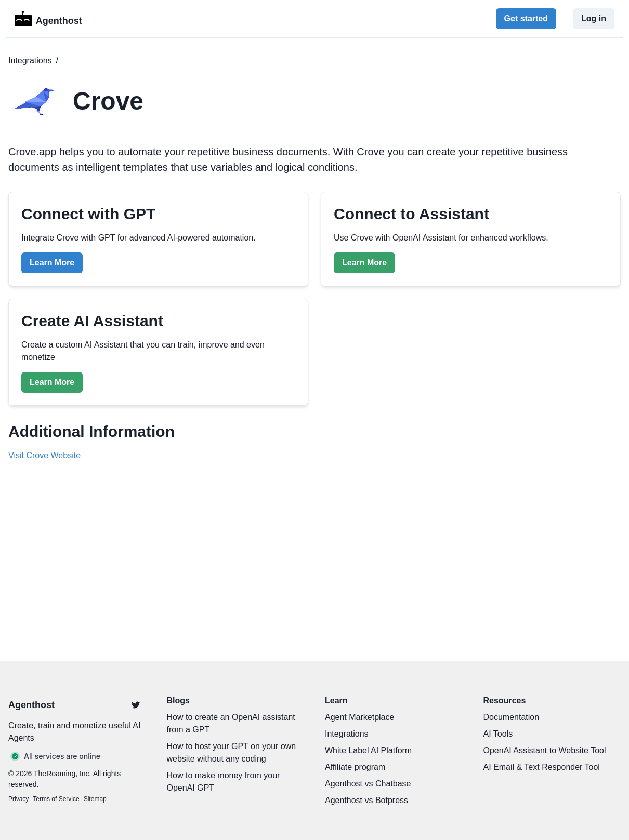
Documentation (512, 717)
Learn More (52, 263)
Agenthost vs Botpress (366, 800)
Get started (526, 18)
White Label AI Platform (368, 750)
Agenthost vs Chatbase (368, 784)
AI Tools (498, 734)
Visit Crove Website (44, 455)
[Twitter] (136, 705)
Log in (594, 18)
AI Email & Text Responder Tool (542, 767)
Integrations (30, 61)
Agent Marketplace (359, 717)
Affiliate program (355, 767)
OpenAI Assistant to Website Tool (545, 750)
